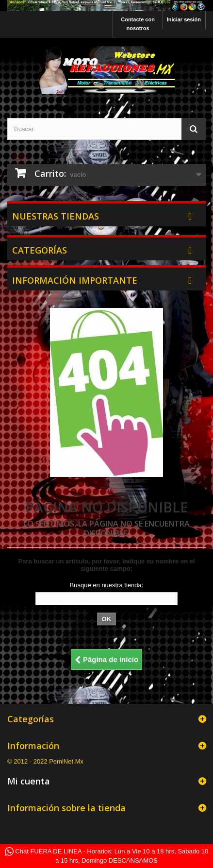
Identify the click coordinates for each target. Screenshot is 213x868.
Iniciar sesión (184, 19)
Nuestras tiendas (56, 216)
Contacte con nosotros (138, 24)
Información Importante (75, 280)
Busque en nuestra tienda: (107, 585)
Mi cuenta (29, 781)
